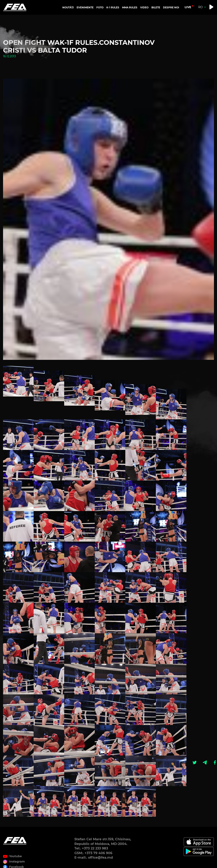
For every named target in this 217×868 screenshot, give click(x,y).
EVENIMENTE (85, 7)
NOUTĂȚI (68, 7)
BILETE (156, 7)
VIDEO (144, 7)
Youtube (15, 856)
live (188, 7)
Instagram (17, 861)
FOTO (100, 7)
